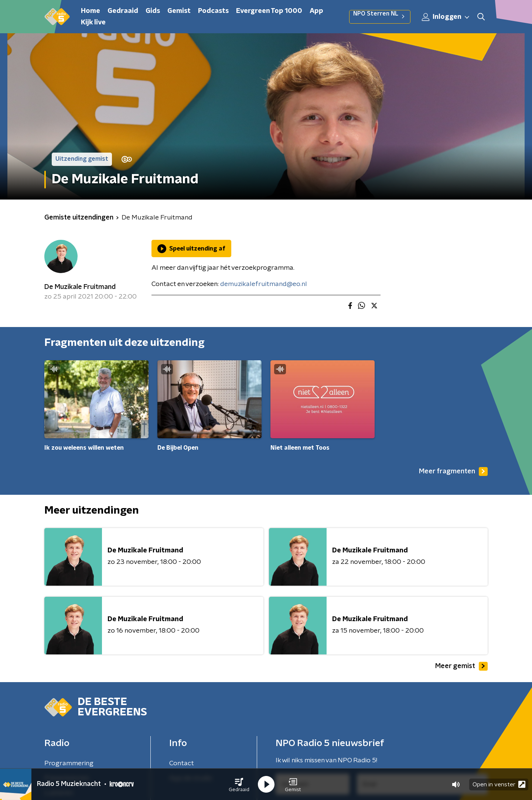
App (316, 11)
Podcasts (213, 11)
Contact (182, 763)
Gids (153, 11)
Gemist (179, 11)
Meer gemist (461, 666)
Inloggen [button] (446, 17)
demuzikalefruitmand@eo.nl (264, 284)
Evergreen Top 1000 (269, 11)
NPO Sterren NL (380, 17)
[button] (239, 784)
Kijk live (93, 23)
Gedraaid (123, 11)
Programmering (69, 763)
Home (91, 11)
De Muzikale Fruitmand (80, 287)
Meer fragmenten (453, 472)
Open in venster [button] (499, 784)
